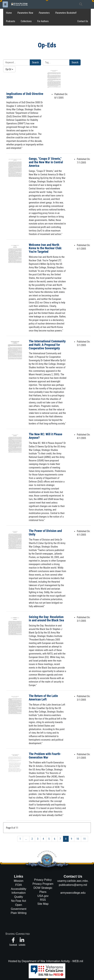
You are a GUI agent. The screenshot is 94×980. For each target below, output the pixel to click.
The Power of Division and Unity (45, 533)
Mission (18, 881)
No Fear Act (18, 901)
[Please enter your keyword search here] (17, 62)
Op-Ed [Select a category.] (9, 69)
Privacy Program (43, 884)
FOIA (19, 885)
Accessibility (19, 889)
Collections (26, 21)
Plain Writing (19, 913)
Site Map (43, 904)
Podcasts (11, 21)
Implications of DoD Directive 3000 (25, 95)
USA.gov (43, 896)
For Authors (43, 21)
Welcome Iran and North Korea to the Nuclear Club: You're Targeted (46, 248)
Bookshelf (66, 13)
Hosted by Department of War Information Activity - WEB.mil (46, 961)
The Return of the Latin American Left (43, 698)
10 (78, 839)
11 (84, 839)
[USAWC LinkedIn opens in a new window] (22, 941)
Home (9, 13)
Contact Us (83, 21)
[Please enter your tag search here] (56, 62)
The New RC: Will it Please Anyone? (46, 436)
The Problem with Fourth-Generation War (45, 756)
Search (35, 62)
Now (25, 13)
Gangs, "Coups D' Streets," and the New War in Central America (46, 162)
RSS (43, 900)
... (26, 839)
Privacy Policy (43, 880)
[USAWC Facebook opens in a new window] (13, 941)
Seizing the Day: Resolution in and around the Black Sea (46, 619)
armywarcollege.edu (73, 893)
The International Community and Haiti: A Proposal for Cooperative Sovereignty (47, 345)
